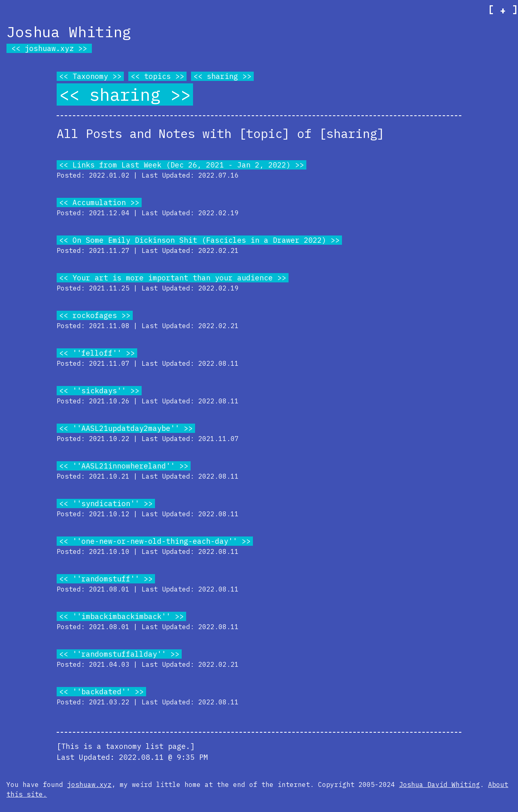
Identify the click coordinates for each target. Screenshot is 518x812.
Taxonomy (90, 76)
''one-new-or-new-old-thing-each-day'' (155, 541)
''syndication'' (106, 504)
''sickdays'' (99, 391)
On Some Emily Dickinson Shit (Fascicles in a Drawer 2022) (199, 240)
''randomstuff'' (106, 579)
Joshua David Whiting (439, 784)
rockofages (95, 315)
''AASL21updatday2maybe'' (126, 428)
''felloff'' (97, 353)
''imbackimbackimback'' (121, 616)
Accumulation (99, 202)
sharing (222, 76)
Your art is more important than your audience (173, 278)
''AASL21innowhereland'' (124, 466)
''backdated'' (101, 692)
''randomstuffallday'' (119, 654)
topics (157, 76)
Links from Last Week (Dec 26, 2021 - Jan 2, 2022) (182, 165)
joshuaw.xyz (49, 48)
